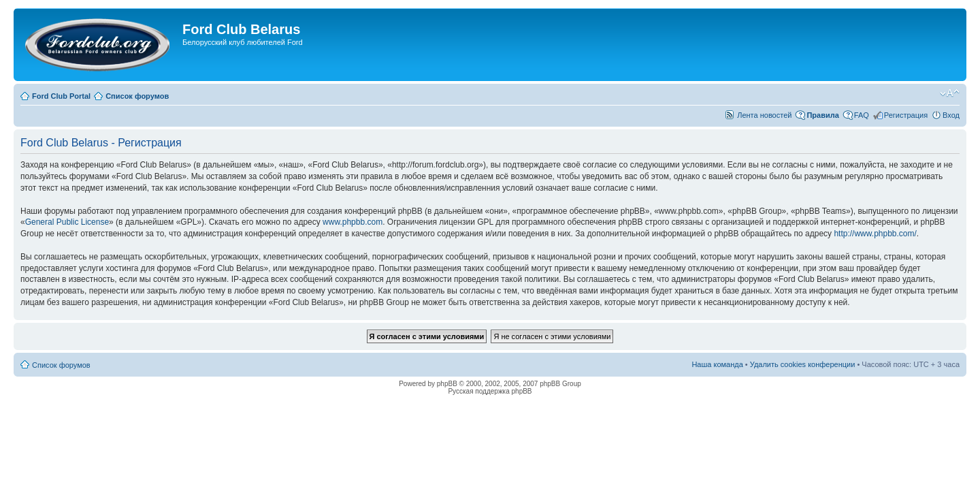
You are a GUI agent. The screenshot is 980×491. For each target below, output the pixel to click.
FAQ (862, 115)
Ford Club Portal (61, 96)
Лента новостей (764, 115)
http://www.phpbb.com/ (875, 234)
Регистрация (906, 115)
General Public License (67, 222)
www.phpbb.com (353, 222)
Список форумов (137, 96)
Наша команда (717, 364)
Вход (951, 115)
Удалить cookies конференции (803, 364)
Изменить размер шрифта (950, 93)
